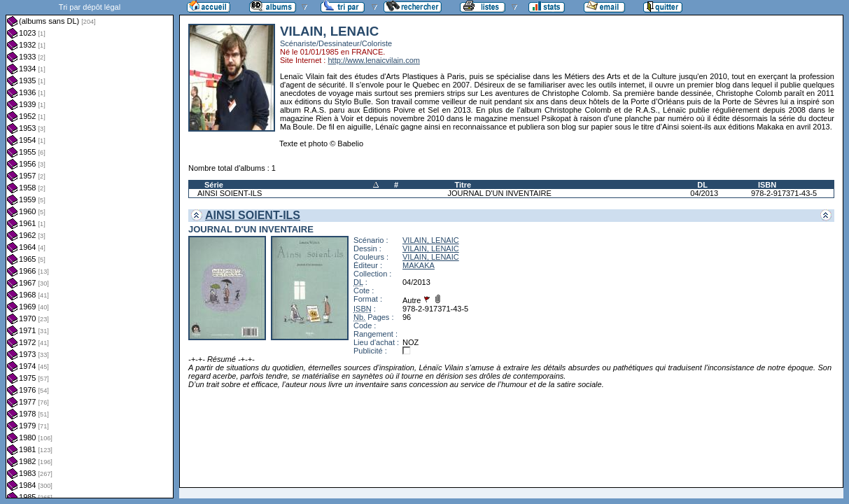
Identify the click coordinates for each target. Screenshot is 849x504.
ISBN (767, 185)
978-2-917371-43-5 (784, 193)
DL (702, 185)
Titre (463, 185)
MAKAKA (419, 265)
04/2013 (704, 193)
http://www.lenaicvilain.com (373, 60)
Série (214, 185)
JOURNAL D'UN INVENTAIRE (500, 193)
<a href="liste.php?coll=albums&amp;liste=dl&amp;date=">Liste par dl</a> (90, 249)
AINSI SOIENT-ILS (230, 193)
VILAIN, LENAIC (431, 240)
